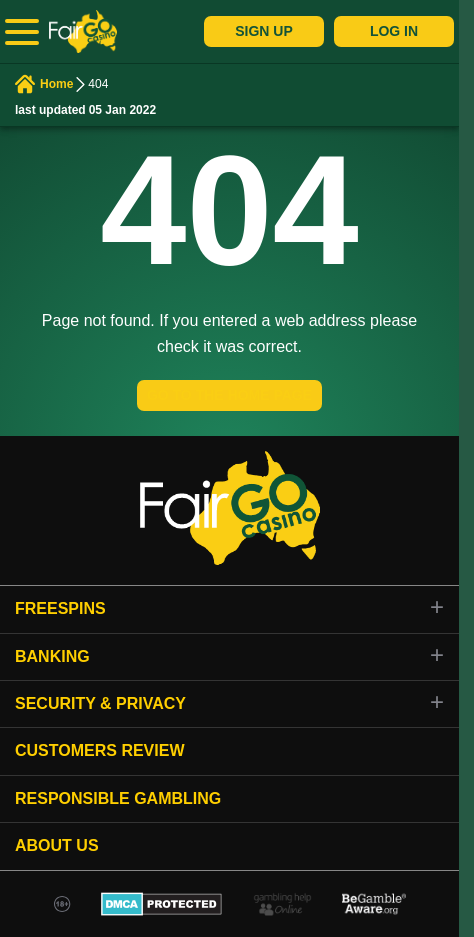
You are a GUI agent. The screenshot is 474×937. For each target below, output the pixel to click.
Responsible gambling (118, 798)
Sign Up (264, 31)
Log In (394, 31)
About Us (57, 845)
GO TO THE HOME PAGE (229, 395)
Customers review (100, 750)
